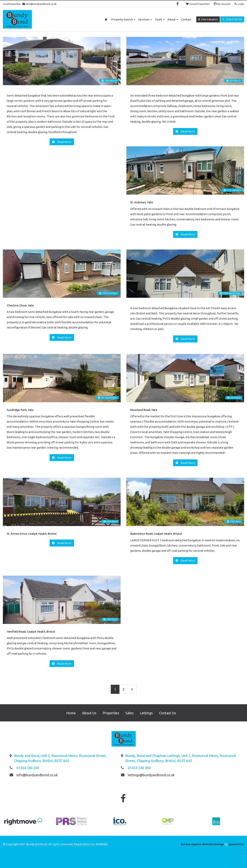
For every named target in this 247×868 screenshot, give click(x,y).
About (173, 19)
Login (239, 4)
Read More (64, 142)
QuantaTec (236, 844)
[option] (23, 823)
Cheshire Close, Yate (20, 305)
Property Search (123, 19)
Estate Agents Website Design (202, 844)
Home (71, 713)
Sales (129, 713)
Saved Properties (198, 4)
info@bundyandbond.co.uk (39, 4)
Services (145, 19)
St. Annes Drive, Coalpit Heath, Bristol (32, 534)
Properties (111, 713)
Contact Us (167, 713)
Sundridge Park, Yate (20, 410)
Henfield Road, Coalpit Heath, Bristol (31, 632)
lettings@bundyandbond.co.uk (151, 775)
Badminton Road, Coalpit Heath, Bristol (156, 534)
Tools (160, 19)
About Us (89, 713)
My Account (222, 4)
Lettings (146, 713)
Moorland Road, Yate (144, 410)
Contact (186, 19)
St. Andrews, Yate (142, 202)
